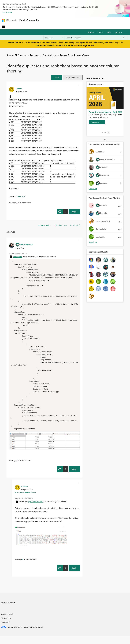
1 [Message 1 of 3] (17, 203)
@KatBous (18, 257)
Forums (34, 55)
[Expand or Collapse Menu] (4, 27)
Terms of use (6, 626)
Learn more (7, 12)
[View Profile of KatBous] (19, 88)
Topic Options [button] (72, 77)
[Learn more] (97, 122)
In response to (25, 501)
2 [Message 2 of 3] (17, 469)
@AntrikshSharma (36, 510)
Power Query (82, 55)
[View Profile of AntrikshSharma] (26, 244)
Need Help (21, 197)
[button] (57, 77)
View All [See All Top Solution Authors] (93, 189)
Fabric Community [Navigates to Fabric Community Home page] (29, 20)
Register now (89, 45)
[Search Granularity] (54, 38)
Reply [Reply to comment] (74, 477)
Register (91, 32)
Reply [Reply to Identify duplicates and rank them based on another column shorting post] (74, 211)
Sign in (101, 32)
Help (109, 32)
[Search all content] (96, 38)
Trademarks (6, 630)
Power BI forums (16, 55)
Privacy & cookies (8, 622)
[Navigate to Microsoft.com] (9, 20)
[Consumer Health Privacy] (34, 636)
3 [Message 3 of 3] (23, 568)
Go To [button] (117, 32)
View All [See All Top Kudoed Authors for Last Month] (93, 242)
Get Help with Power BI (56, 55)
